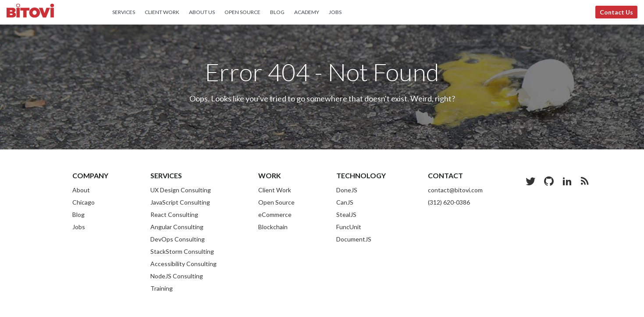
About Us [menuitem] (202, 12)
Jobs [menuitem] (335, 12)
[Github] (549, 181)
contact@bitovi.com (455, 190)
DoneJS (347, 190)
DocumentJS (354, 239)
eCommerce (275, 214)
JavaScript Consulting (180, 202)
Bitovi (30, 12)
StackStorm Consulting (182, 251)
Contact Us (616, 12)
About (81, 190)
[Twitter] (530, 181)
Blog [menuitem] (277, 12)
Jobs (79, 227)
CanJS (345, 202)
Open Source (276, 202)
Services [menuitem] (124, 12)
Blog (78, 214)
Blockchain (273, 227)
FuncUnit (349, 227)
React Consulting (174, 214)
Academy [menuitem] (307, 12)
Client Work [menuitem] (162, 12)
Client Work (275, 190)
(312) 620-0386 (449, 202)
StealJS (346, 214)
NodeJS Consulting (177, 276)
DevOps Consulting (178, 239)
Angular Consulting (177, 227)
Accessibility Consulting (183, 264)
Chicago (84, 202)
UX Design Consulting (181, 190)
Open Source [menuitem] (242, 12)
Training (162, 288)
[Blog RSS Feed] (585, 181)
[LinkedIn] (567, 181)
